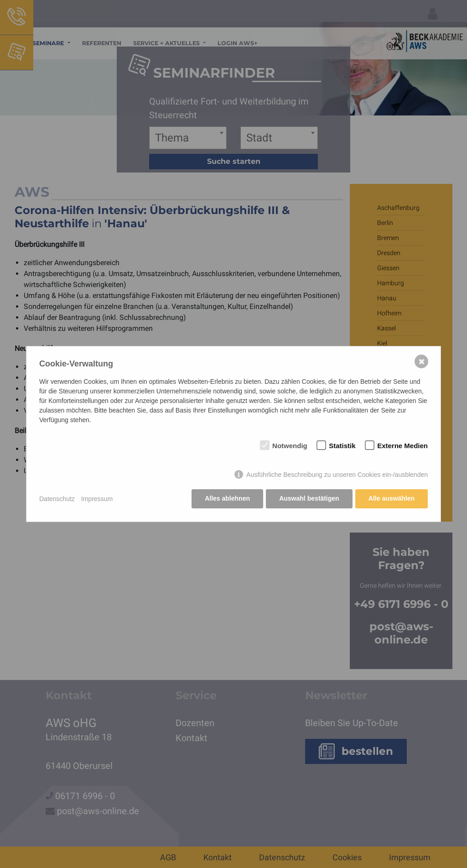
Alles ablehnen (227, 499)
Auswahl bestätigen (309, 499)
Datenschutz (57, 499)
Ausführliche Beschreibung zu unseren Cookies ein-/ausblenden (337, 475)
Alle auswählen (392, 499)
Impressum (97, 499)
